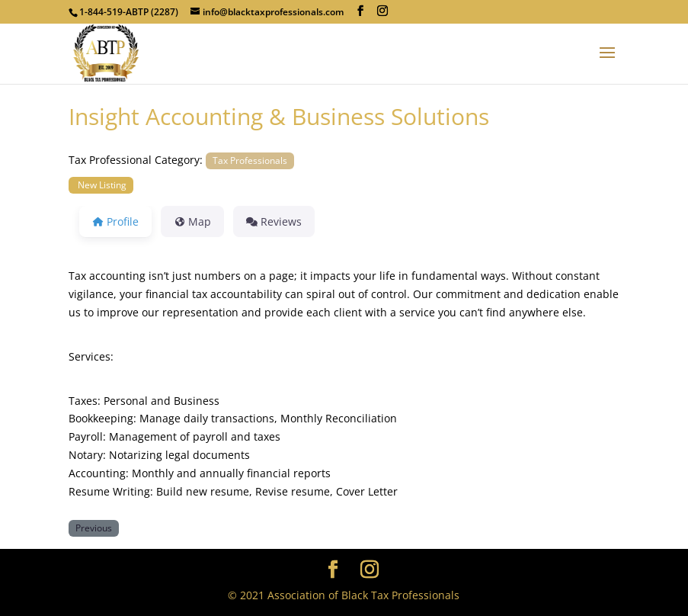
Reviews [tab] (274, 221)
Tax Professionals (250, 160)
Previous (94, 528)
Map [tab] (192, 221)
